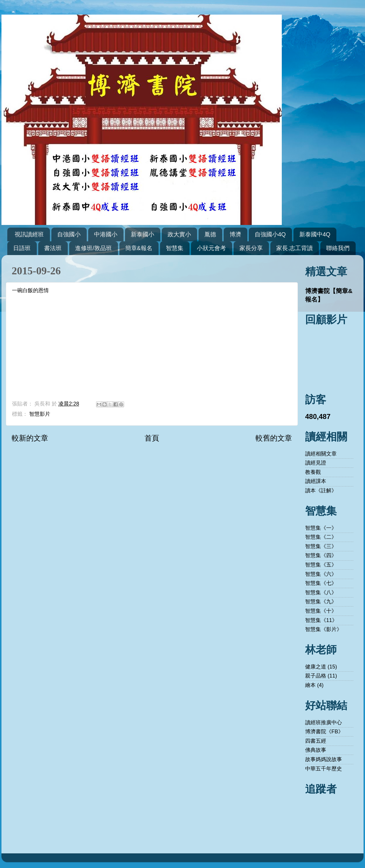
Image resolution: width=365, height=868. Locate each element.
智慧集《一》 (321, 528)
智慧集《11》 (321, 620)
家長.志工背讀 (295, 248)
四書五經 (316, 741)
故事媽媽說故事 (324, 759)
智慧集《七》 (321, 583)
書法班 (53, 248)
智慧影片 (40, 414)
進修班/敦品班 (93, 248)
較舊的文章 (274, 438)
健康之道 (316, 667)
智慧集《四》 (321, 555)
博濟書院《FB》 (324, 732)
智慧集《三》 (321, 546)
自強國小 (69, 234)
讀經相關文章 (321, 454)
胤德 (210, 234)
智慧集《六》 (321, 574)
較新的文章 (30, 438)
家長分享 (251, 248)
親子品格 (316, 676)
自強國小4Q (270, 234)
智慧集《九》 (321, 602)
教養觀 (313, 472)
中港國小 (106, 234)
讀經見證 (316, 463)
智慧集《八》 (321, 592)
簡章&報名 (139, 248)
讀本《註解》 (321, 491)
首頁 (152, 438)
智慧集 (175, 248)
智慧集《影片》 (324, 629)
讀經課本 (316, 481)
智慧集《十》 (321, 611)
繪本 (310, 685)
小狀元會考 (211, 248)
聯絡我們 (338, 248)
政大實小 (179, 234)
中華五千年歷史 (324, 769)
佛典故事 (316, 750)
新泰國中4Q (315, 234)
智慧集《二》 (321, 537)
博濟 (235, 234)
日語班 (22, 248)
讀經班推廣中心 (324, 723)
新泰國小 (142, 234)
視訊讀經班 (29, 234)
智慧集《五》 (321, 565)
